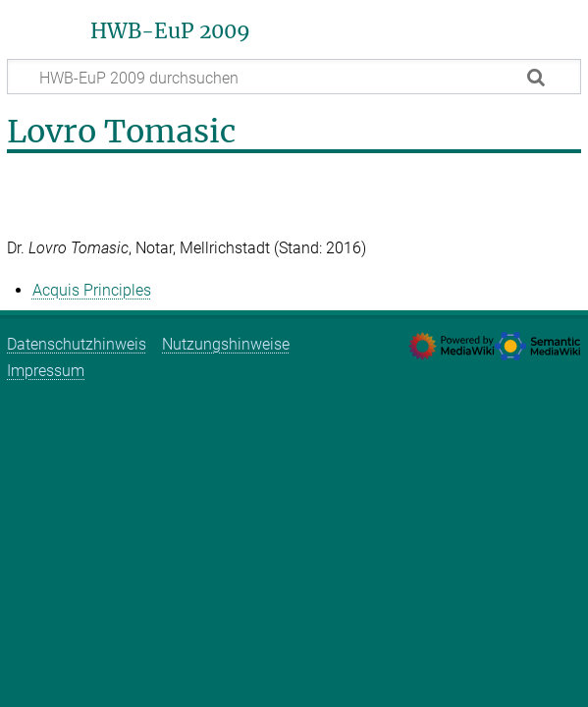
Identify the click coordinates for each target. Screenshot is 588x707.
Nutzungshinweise (226, 344)
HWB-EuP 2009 (170, 31)
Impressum (46, 371)
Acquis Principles (92, 290)
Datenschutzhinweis (77, 344)
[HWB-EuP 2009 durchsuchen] (294, 77)
